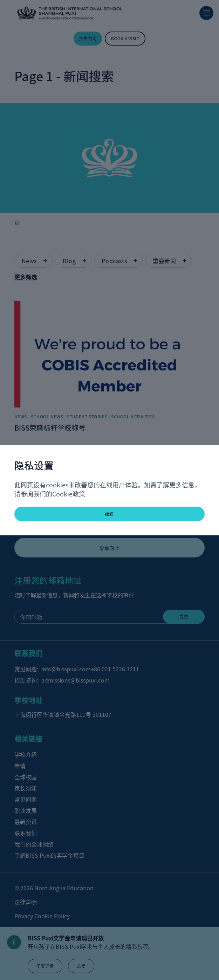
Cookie (62, 494)
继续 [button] (109, 514)
